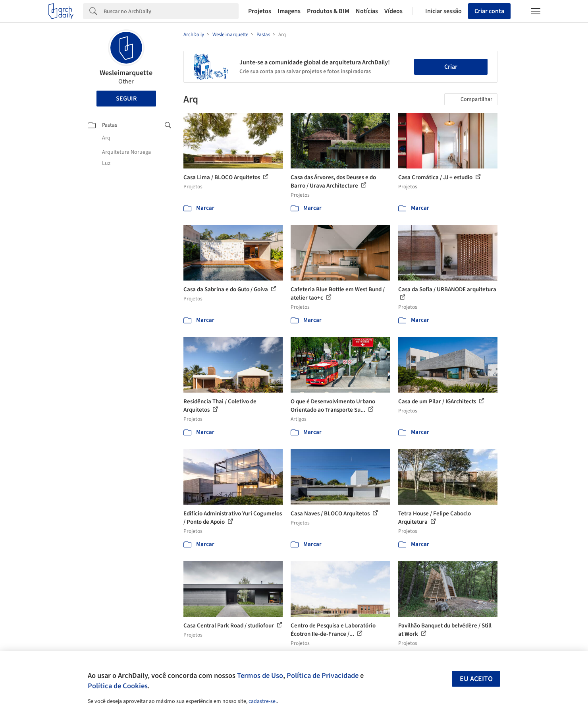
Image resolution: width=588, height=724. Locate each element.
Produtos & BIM (328, 11)
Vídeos (393, 11)
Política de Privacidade (323, 676)
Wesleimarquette (126, 73)
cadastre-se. (263, 701)
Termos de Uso (260, 676)
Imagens (289, 11)
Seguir (126, 99)
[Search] (171, 11)
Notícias (367, 11)
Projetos (260, 11)
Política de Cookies (118, 686)
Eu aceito (476, 679)
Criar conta (489, 11)
